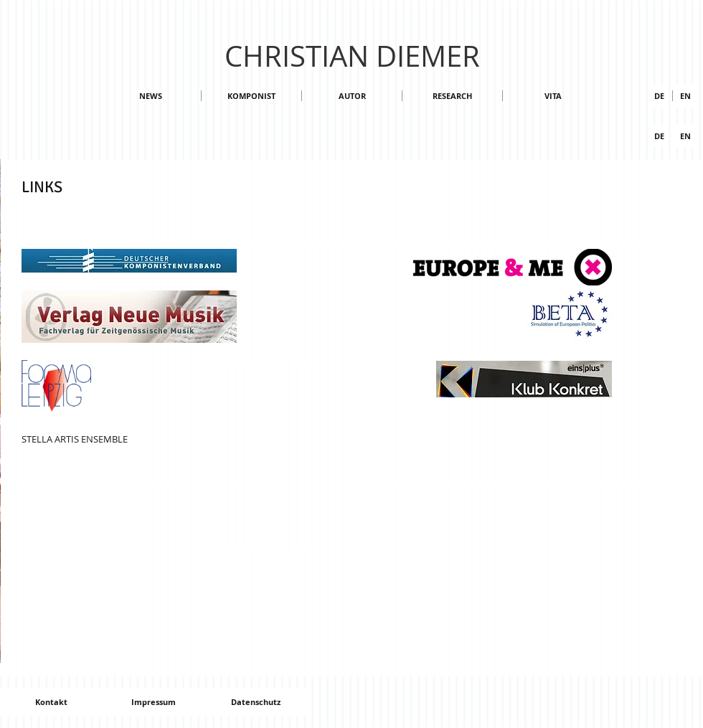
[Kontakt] (51, 702)
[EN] (685, 136)
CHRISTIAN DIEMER (352, 56)
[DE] (659, 96)
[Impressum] (154, 702)
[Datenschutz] (255, 702)
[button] (685, 96)
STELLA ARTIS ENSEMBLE (75, 439)
